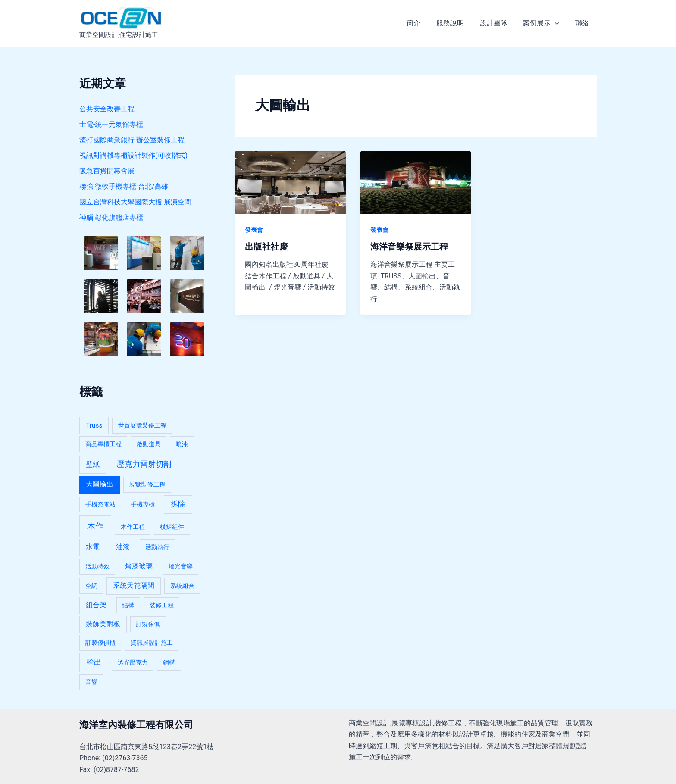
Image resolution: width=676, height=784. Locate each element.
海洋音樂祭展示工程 (409, 247)
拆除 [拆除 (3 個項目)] (178, 504)
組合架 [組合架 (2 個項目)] (96, 605)
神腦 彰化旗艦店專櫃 (111, 217)
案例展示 (544, 23)
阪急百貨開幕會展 (107, 171)
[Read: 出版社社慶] (290, 182)
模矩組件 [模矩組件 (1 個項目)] (172, 527)
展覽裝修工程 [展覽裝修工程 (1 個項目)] (147, 484)
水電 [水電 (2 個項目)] (93, 547)
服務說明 (457, 23)
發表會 (254, 230)
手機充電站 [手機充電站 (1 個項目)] (100, 504)
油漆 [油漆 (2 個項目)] (123, 547)
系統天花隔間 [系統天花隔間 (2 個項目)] (134, 586)
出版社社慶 (266, 247)
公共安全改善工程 (107, 109)
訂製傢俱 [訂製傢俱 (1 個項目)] (148, 624)
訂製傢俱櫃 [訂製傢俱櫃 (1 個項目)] (100, 643)
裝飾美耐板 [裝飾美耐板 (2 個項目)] (103, 624)
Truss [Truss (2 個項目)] (94, 425)
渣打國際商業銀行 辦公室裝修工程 (132, 140)
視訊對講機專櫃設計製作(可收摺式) (133, 155)
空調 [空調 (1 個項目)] (91, 586)
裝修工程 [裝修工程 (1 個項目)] (162, 605)
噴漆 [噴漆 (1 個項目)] (182, 444)
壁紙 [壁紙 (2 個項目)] (93, 465)
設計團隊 (498, 23)
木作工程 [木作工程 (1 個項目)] (133, 527)
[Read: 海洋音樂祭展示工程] (416, 182)
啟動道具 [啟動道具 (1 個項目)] (149, 444)
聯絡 (583, 23)
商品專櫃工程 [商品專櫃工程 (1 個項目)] (103, 444)
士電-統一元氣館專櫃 (111, 124)
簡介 (422, 23)
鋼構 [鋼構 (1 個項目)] (169, 662)
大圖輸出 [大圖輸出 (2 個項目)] (100, 484)
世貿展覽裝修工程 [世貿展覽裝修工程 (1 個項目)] (142, 425)
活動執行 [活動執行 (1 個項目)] (157, 547)
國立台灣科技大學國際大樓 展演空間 (135, 202)
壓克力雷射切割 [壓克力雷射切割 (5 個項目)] (144, 464)
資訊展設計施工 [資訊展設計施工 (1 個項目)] (152, 643)
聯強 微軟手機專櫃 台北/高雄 (124, 186)
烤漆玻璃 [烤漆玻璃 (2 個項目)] (139, 566)
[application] (558, 23)
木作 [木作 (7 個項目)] (95, 526)
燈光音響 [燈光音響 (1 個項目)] (181, 566)
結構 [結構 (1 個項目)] (128, 605)
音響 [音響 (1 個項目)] (91, 682)
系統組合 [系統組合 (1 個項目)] (182, 586)
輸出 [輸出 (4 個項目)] (94, 662)
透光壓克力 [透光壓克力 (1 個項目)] (133, 662)
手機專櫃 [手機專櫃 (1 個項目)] (143, 504)
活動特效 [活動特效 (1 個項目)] (97, 566)
